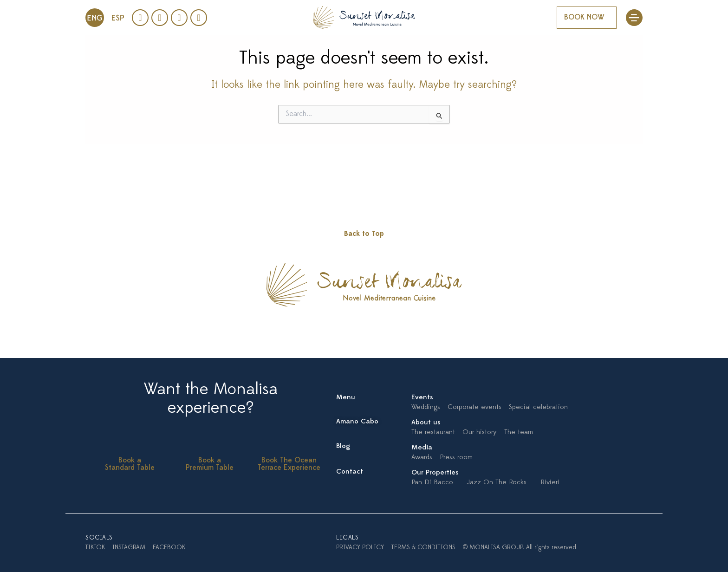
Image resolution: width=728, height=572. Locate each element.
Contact (350, 472)
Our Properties (435, 473)
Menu (346, 398)
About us (426, 423)
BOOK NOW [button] (584, 18)
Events (422, 398)
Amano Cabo (357, 422)
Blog (343, 446)
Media (422, 448)
